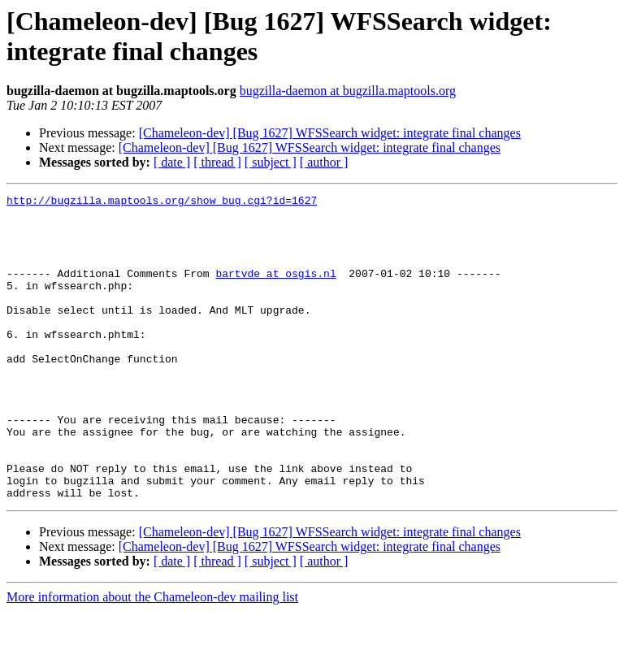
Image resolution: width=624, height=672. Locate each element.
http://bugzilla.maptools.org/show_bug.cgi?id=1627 (162, 202)
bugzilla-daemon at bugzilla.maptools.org (348, 91)
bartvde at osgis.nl (275, 290)
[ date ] (172, 162)
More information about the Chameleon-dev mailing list (152, 658)
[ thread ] (217, 162)
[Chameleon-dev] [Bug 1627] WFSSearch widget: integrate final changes (330, 133)
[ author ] (324, 162)
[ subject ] (271, 162)
